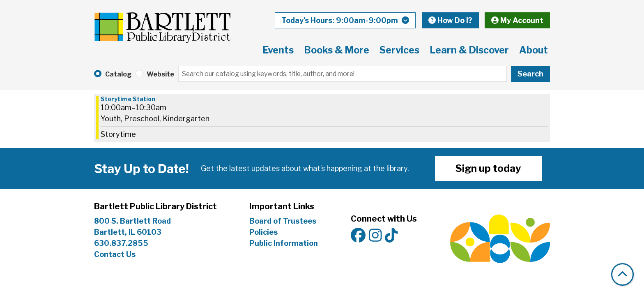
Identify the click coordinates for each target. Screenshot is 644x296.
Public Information (284, 243)
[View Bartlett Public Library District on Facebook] (358, 236)
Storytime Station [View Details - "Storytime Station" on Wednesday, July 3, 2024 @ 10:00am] (128, 99)
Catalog (118, 74)
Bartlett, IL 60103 (129, 232)
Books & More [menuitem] (337, 50)
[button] (345, 20)
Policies (263, 232)
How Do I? (450, 20)
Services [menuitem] (399, 50)
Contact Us (115, 254)
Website (160, 74)
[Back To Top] (622, 274)
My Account (517, 20)
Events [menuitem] (278, 50)
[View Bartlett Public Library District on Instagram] (375, 236)
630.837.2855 (121, 243)
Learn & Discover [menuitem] (469, 50)
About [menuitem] (534, 50)
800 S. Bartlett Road (132, 221)
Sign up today (488, 168)
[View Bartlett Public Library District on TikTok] (391, 236)
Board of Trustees (283, 221)
